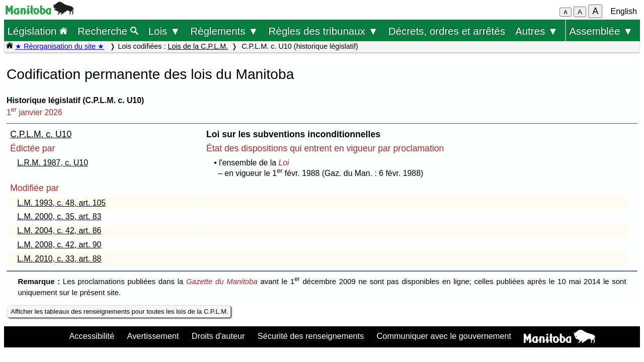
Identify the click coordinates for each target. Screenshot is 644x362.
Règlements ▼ (224, 31)
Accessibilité (92, 336)
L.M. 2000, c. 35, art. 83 (59, 216)
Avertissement (153, 336)
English (624, 11)
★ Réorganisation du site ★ (60, 46)
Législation (37, 31)
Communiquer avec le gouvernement (444, 336)
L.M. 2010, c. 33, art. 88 (59, 259)
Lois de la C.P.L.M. (198, 46)
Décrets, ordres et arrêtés (447, 31)
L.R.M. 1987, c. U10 (53, 163)
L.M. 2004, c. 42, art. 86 (59, 231)
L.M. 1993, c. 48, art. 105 (61, 203)
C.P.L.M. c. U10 (41, 134)
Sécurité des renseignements (311, 336)
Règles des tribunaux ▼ (324, 31)
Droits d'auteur (218, 336)
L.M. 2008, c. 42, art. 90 (59, 245)
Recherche (108, 31)
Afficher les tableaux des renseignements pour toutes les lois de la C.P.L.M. (119, 311)
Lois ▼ (165, 31)
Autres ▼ (537, 31)
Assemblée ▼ (601, 31)
